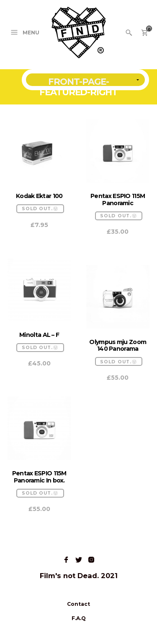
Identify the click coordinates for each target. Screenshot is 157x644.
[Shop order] (85, 80)
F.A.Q (79, 618)
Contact (78, 604)
